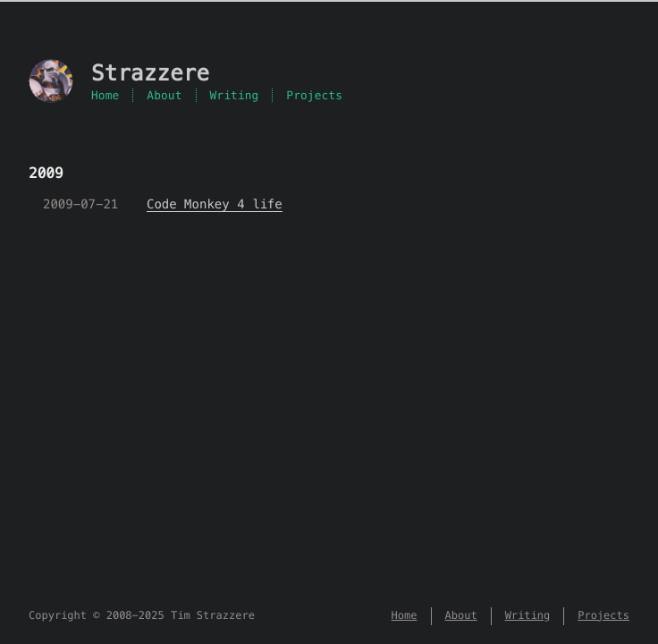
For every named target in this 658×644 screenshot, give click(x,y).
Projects (314, 95)
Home (105, 95)
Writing (235, 95)
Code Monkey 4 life (215, 204)
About (164, 95)
